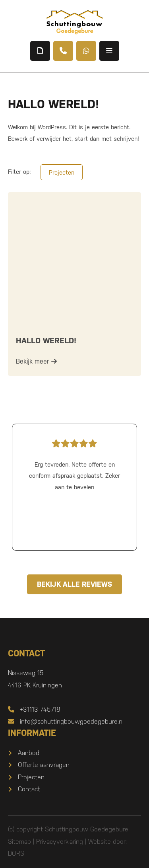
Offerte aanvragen (44, 765)
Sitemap (19, 842)
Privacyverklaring (60, 842)
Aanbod (29, 753)
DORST (18, 853)
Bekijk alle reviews (74, 584)
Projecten (62, 172)
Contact (29, 789)
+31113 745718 (34, 709)
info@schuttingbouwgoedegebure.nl (66, 721)
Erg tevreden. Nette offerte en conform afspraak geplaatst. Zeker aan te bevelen (74, 463)
